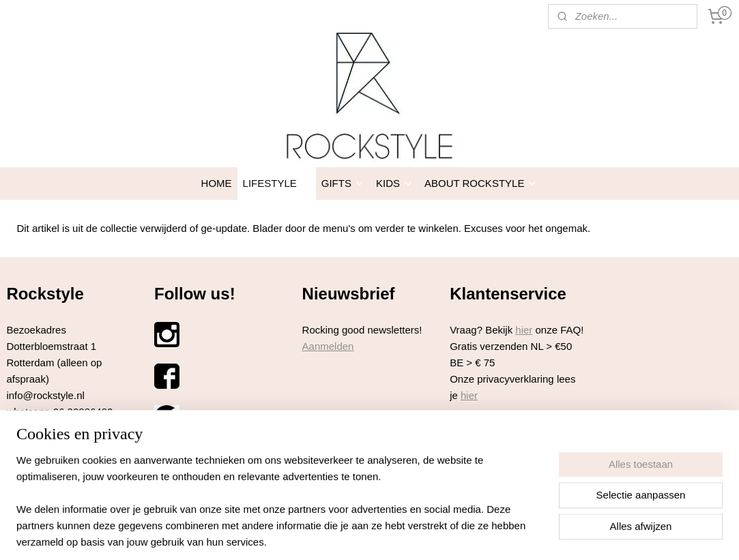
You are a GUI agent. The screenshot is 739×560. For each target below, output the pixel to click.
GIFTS (343, 183)
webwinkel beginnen (390, 519)
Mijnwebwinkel (496, 519)
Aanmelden (328, 346)
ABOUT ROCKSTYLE (481, 183)
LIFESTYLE (277, 183)
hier (524, 330)
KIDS (395, 183)
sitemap (321, 519)
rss (345, 519)
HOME (217, 183)
